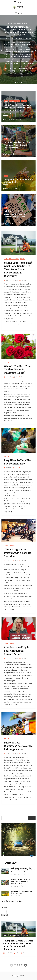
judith (20, 38)
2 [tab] (18, 83)
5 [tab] (21, 965)
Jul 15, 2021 (8, 154)
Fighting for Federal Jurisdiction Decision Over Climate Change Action (16, 214)
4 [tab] (21, 83)
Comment (28, 38)
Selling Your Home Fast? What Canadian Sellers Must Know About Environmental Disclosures (19, 31)
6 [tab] (23, 965)
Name (4, 908)
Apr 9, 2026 (11, 38)
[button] (18, 13)
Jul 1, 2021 (8, 223)
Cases (10, 23)
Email (4, 912)
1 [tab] (16, 83)
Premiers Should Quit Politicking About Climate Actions (16, 651)
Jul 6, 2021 (8, 188)
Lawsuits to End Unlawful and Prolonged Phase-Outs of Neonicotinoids (18, 145)
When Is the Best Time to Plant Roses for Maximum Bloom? (18, 370)
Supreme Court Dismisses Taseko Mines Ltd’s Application (18, 746)
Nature (26, 23)
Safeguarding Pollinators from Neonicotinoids (22, 892)
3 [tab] (19, 83)
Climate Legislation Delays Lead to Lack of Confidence (17, 553)
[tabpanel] (18, 51)
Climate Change (18, 23)
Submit (5, 915)
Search (4, 814)
